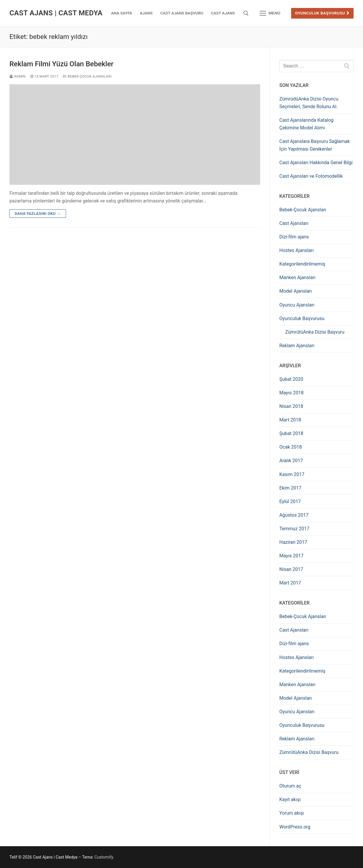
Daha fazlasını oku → (38, 214)
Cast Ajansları (294, 223)
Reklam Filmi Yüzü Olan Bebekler (61, 64)
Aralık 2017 (291, 461)
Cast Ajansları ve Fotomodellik (311, 176)
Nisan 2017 (291, 569)
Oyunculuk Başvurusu (322, 13)
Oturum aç (290, 786)
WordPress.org (295, 827)
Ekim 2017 (290, 488)
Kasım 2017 (292, 474)
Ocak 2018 (291, 447)
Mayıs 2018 (291, 393)
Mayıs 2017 (291, 556)
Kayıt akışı (290, 799)
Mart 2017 (290, 583)
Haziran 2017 (293, 542)
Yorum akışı (292, 813)
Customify (104, 857)
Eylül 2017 (290, 501)
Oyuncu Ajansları (297, 305)
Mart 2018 (290, 420)
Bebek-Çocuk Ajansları (87, 76)
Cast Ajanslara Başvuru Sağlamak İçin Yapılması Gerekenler (315, 145)
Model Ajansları (296, 291)
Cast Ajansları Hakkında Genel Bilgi (316, 163)
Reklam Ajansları (297, 346)
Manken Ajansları (297, 277)
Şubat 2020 (291, 379)
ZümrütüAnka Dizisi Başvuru (315, 332)
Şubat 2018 (291, 433)
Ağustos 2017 (294, 515)
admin (18, 76)
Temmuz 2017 (294, 529)
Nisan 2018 (291, 406)
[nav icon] (270, 13)
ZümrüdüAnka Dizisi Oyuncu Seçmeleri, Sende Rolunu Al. (309, 103)
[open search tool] (246, 13)
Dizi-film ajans (294, 237)
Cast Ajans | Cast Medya (56, 13)
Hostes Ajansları (297, 250)
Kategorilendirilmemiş (302, 264)
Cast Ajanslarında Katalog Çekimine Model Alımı (306, 124)
